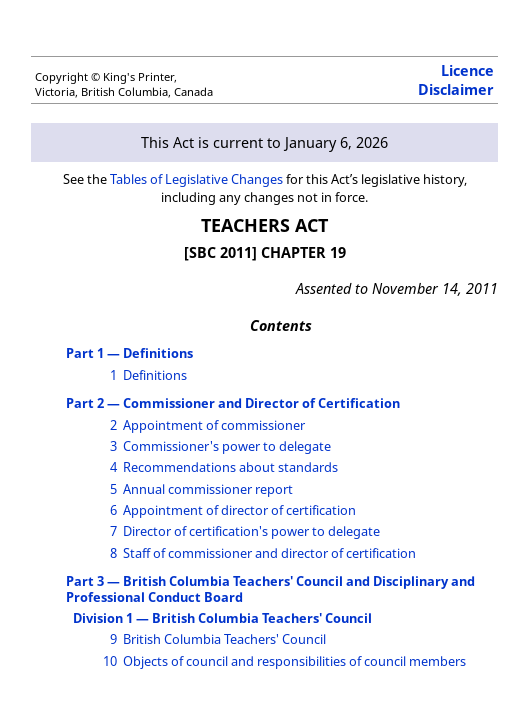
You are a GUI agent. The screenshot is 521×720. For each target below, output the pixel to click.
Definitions (155, 375)
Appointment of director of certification (239, 510)
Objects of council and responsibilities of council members (294, 661)
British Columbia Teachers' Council (224, 639)
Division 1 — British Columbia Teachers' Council (222, 618)
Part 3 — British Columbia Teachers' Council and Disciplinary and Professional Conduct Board (270, 588)
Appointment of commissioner (214, 425)
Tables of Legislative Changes (196, 179)
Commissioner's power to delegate (227, 446)
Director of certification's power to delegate (251, 531)
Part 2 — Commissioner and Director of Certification (233, 403)
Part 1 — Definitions (129, 353)
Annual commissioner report (208, 489)
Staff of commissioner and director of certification (269, 553)
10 (110, 661)
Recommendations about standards (230, 467)
